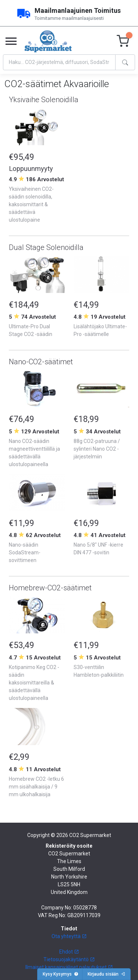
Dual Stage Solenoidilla (46, 247)
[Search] (59, 62)
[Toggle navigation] (11, 42)
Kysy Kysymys (61, 974)
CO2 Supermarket (90, 835)
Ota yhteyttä (69, 936)
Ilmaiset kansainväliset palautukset (69, 967)
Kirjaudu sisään (106, 974)
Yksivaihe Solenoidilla (44, 100)
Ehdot (69, 952)
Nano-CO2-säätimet (41, 362)
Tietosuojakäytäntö (69, 959)
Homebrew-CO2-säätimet (50, 588)
